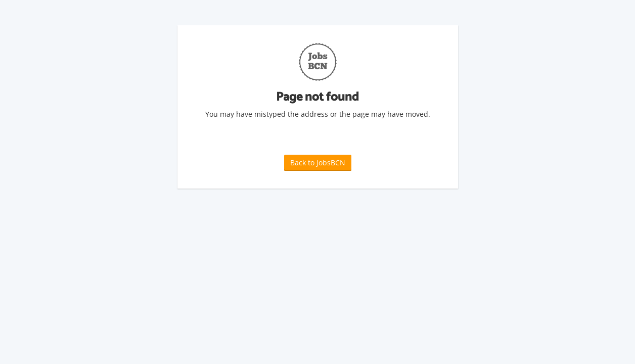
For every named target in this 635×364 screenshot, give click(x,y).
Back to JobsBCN (318, 163)
